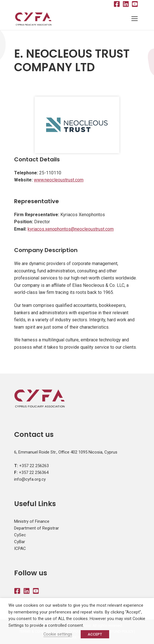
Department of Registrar (37, 528)
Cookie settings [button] (58, 634)
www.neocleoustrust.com (59, 180)
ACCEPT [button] (95, 634)
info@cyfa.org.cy (30, 479)
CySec (20, 535)
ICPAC (20, 548)
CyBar (20, 542)
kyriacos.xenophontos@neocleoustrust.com (71, 229)
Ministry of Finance (32, 521)
